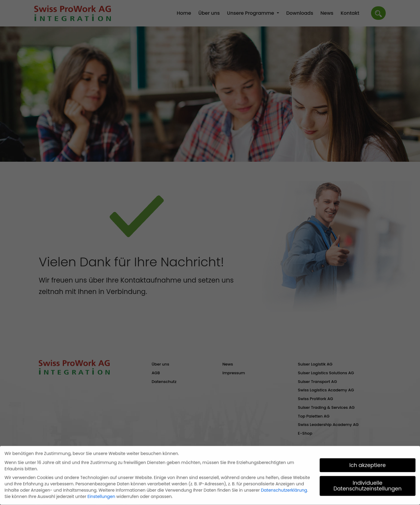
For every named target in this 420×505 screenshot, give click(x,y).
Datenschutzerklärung (284, 489)
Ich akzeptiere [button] (368, 464)
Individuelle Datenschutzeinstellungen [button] (368, 485)
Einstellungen (101, 495)
